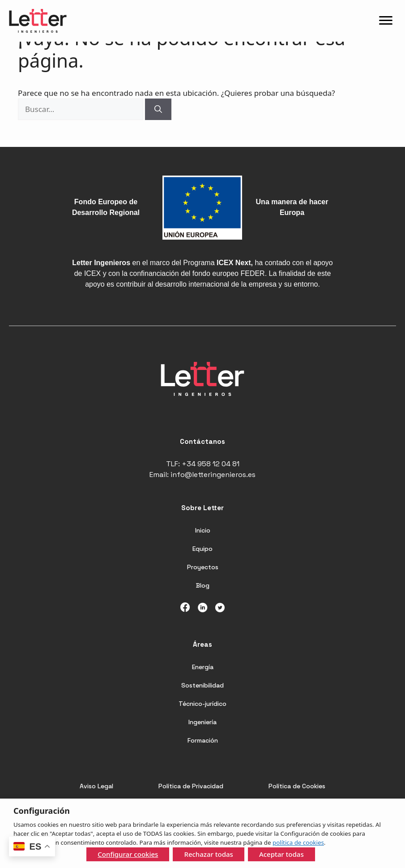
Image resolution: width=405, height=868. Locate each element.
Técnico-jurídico (202, 704)
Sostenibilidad (202, 685)
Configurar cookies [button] (128, 854)
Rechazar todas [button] (209, 854)
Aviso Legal (96, 786)
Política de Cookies (297, 786)
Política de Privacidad (191, 786)
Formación (203, 740)
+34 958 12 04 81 (211, 464)
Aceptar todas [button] (281, 854)
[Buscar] (158, 109)
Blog (203, 585)
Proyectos (203, 567)
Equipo (202, 549)
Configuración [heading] (42, 811)
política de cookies (298, 842)
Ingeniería (202, 722)
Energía (203, 667)
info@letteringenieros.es (213, 475)
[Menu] (386, 21)
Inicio (203, 530)
